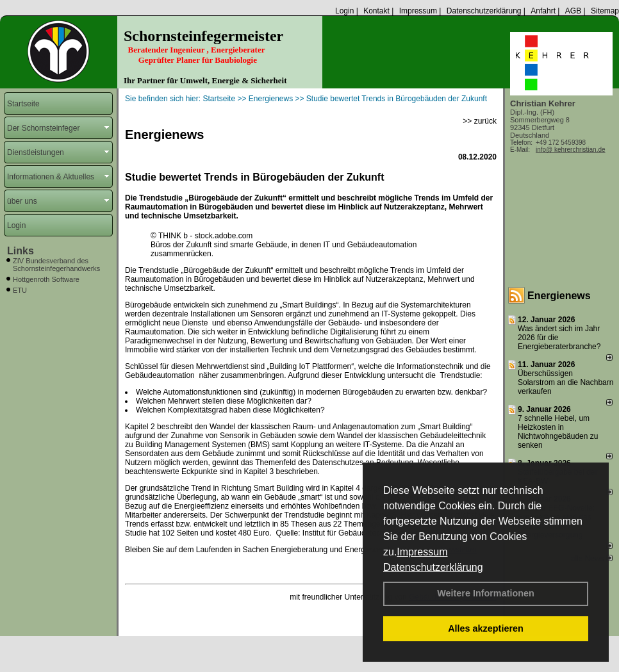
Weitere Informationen (486, 593)
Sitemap (605, 11)
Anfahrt (543, 11)
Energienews (559, 296)
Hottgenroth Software (46, 279)
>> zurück (480, 121)
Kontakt (376, 11)
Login (344, 11)
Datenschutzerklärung (433, 567)
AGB (573, 11)
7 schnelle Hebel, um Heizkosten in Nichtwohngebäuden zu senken (558, 432)
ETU (20, 290)
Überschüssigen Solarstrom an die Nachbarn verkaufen (565, 382)
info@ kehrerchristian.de (571, 150)
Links (21, 251)
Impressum (422, 552)
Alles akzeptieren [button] (486, 628)
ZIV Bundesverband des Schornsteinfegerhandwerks (56, 265)
